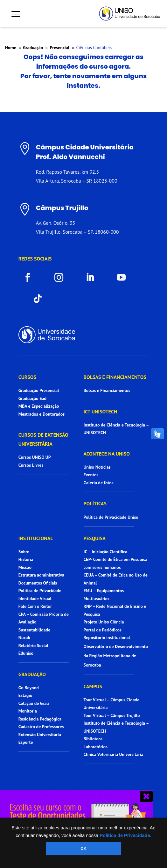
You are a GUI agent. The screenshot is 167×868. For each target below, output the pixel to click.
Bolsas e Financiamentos (107, 390)
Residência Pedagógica (40, 719)
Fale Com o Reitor (35, 606)
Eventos (91, 475)
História (26, 559)
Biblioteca (93, 739)
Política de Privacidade (40, 591)
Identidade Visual (35, 599)
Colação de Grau (34, 703)
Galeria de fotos (99, 483)
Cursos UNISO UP (35, 457)
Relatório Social (33, 645)
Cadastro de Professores (41, 727)
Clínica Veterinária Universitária (114, 754)
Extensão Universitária (40, 735)
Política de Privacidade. (126, 835)
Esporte (26, 742)
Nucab (24, 638)
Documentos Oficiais (38, 583)
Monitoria (28, 711)
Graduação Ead (32, 398)
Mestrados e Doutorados (42, 414)
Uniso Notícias (97, 467)
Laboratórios (96, 747)
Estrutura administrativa (41, 575)
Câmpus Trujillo (62, 208)
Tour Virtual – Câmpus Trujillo (112, 715)
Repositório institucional (108, 638)
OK (83, 849)
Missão (25, 567)
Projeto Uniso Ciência (104, 622)
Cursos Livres (31, 465)
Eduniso (26, 653)
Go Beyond (29, 688)
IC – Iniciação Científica (106, 552)
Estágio (25, 695)
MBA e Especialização (39, 406)
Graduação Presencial (39, 390)
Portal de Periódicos (103, 630)
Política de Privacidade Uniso (111, 517)
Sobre (24, 552)
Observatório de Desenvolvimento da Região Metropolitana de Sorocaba (116, 656)
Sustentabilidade (35, 630)
